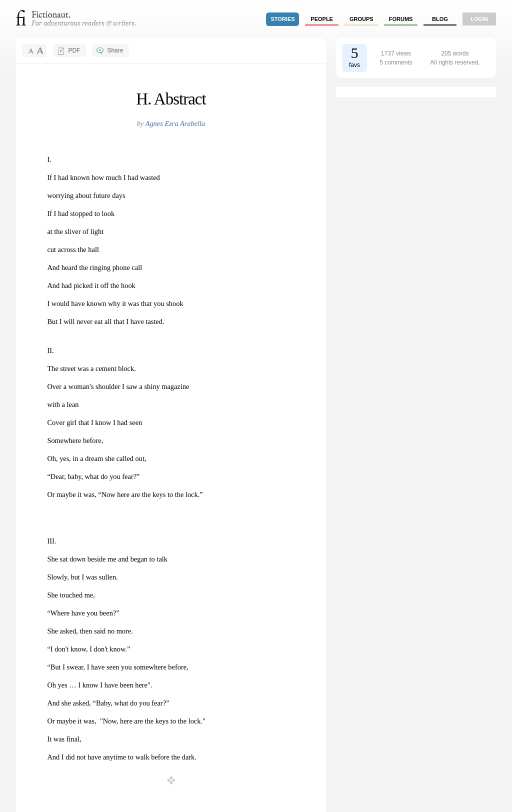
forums (401, 19)
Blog (440, 19)
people (322, 19)
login (479, 19)
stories (283, 19)
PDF (74, 50)
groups (361, 19)
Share (115, 50)
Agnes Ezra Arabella (175, 123)
